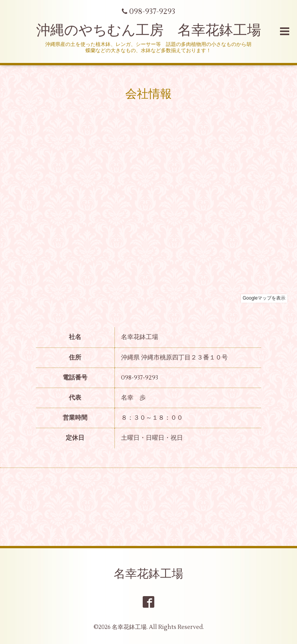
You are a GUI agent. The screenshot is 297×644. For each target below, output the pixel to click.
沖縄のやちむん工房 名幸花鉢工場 (149, 31)
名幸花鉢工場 (148, 574)
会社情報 (148, 94)
